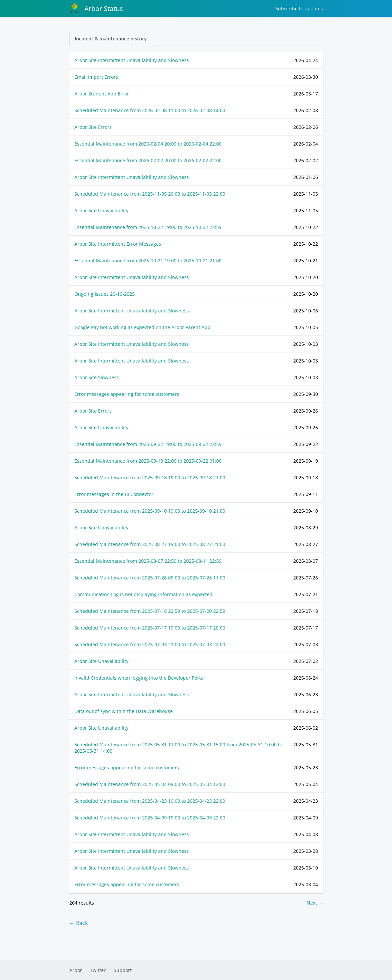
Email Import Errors (96, 77)
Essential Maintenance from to (148, 144)
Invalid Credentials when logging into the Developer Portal (140, 678)
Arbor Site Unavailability (101, 210)
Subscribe (299, 9)
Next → (315, 903)
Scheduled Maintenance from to (150, 110)
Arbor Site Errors (93, 127)
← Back (79, 923)
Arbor (76, 970)
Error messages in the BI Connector (114, 494)
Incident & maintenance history (111, 39)
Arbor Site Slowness (97, 377)
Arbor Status (96, 8)
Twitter (98, 970)
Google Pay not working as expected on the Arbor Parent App (142, 327)
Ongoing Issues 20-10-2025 (105, 294)
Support (123, 970)
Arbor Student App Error (102, 94)
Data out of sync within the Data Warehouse (124, 711)
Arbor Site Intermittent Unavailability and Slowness (132, 60)
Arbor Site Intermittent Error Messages (118, 244)
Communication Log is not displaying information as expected (143, 594)
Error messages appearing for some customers (127, 394)
